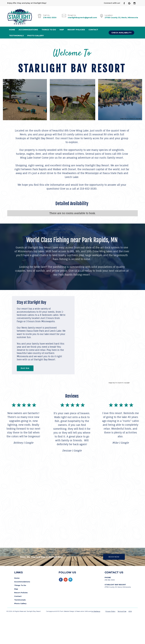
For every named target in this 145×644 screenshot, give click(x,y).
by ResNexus (96, 610)
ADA (130, 610)
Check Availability (121, 33)
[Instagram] (135, 3)
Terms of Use (122, 610)
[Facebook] (125, 3)
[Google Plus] (130, 3)
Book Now (25, 368)
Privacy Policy (110, 610)
